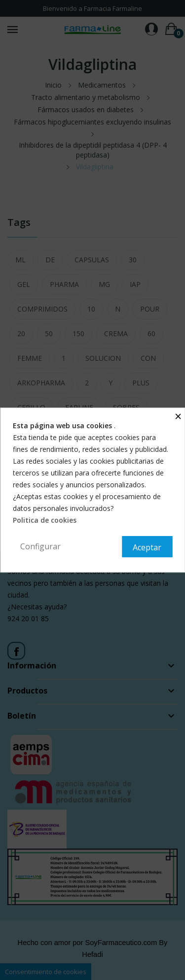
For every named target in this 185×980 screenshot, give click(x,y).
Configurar (40, 546)
